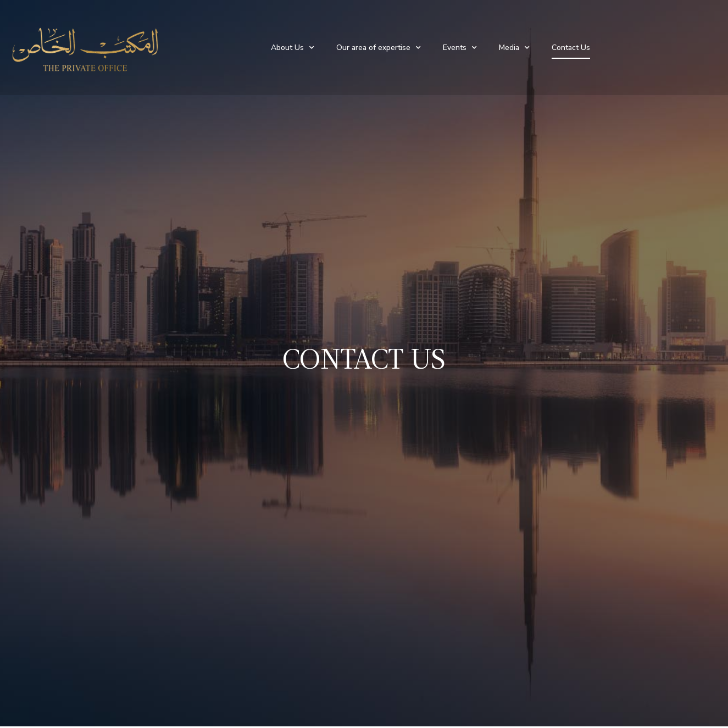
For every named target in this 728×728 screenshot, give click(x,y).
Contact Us (571, 48)
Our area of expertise (379, 48)
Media (514, 48)
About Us (293, 48)
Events (460, 48)
